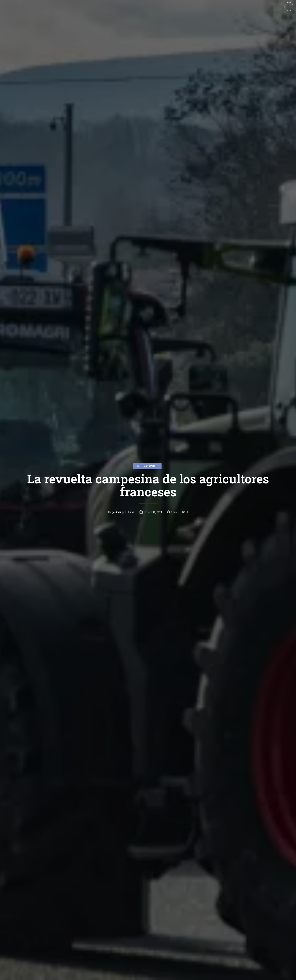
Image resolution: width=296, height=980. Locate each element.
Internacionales (148, 463)
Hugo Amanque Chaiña (121, 509)
